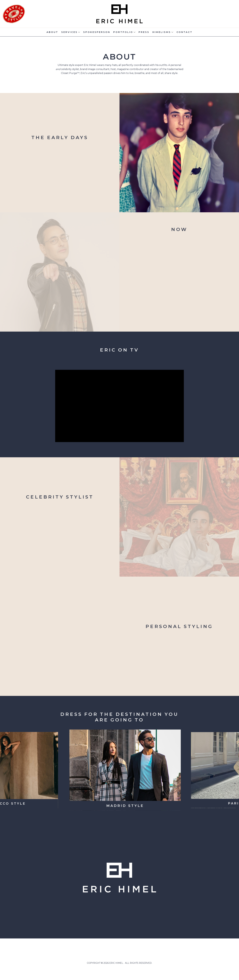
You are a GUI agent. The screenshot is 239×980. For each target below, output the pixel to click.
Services (69, 32)
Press (144, 32)
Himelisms (162, 32)
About (52, 32)
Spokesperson (97, 32)
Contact (185, 32)
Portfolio (123, 32)
